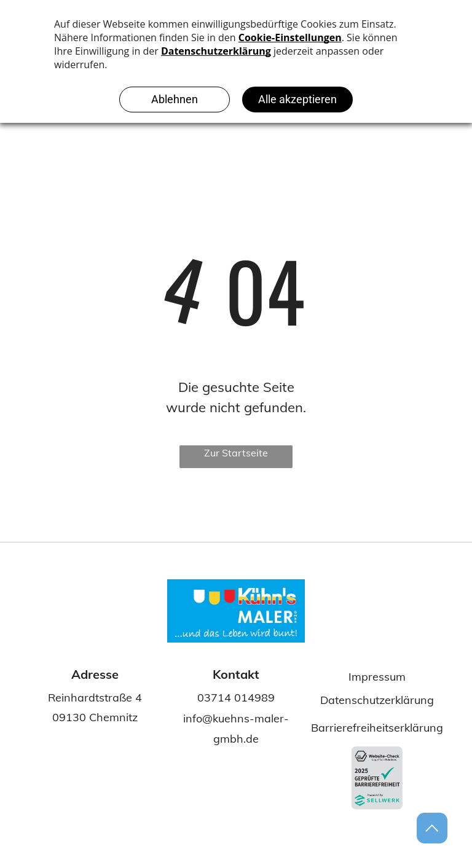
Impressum (377, 677)
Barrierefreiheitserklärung (377, 728)
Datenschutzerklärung (377, 700)
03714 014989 (236, 698)
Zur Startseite (236, 453)
